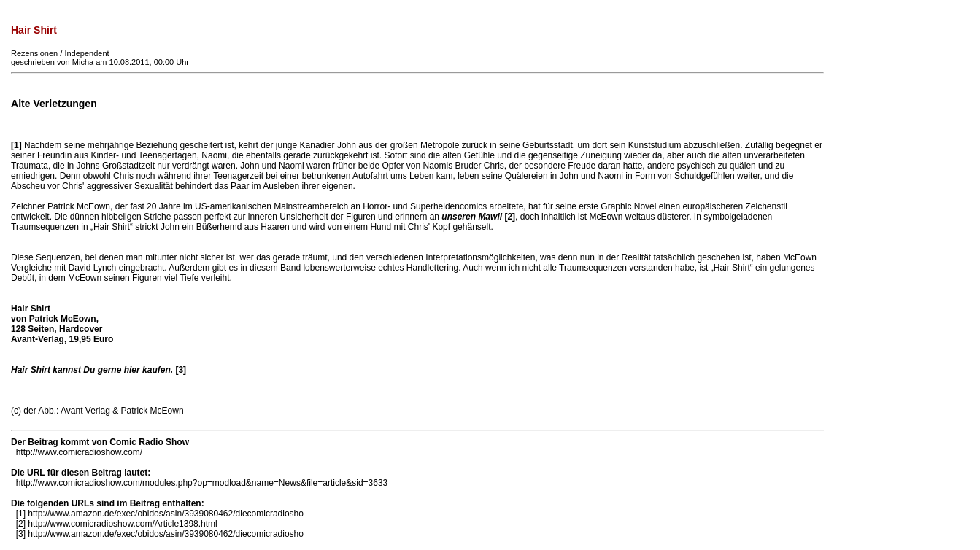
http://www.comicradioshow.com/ (79, 452)
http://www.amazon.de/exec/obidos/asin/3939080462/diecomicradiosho (166, 514)
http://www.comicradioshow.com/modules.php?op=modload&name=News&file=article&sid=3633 (202, 483)
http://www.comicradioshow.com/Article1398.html (122, 524)
